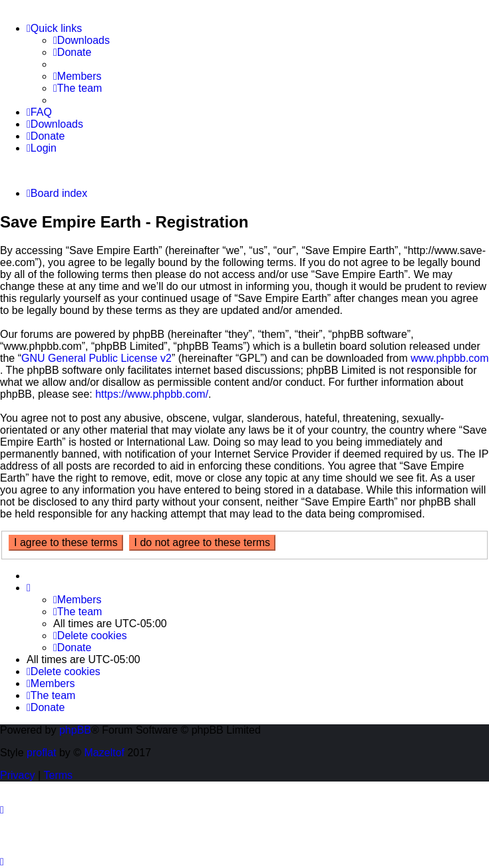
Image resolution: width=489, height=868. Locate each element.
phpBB (75, 730)
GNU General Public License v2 (96, 358)
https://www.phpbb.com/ (152, 394)
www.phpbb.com (449, 358)
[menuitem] (81, 41)
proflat (41, 753)
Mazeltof (104, 753)
